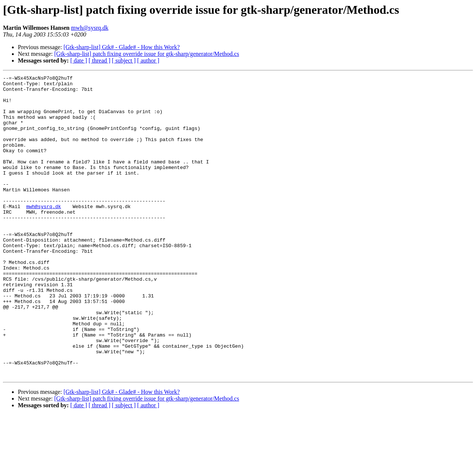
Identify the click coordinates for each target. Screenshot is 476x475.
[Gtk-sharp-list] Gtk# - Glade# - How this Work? (122, 47)
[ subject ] (124, 60)
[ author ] (148, 60)
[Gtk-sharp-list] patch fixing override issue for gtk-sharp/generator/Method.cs (147, 54)
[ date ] (79, 60)
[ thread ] (99, 60)
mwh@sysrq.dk (90, 28)
